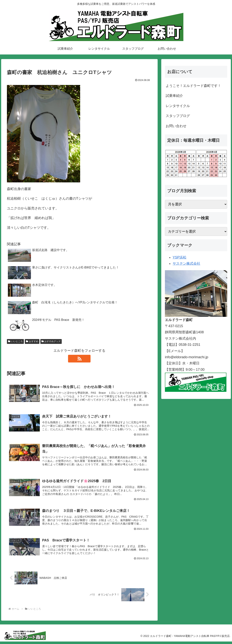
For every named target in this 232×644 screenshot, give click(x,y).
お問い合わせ (176, 126)
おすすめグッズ (51, 341)
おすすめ (32, 341)
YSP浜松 (180, 257)
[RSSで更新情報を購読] (79, 359)
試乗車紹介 (174, 96)
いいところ (15, 341)
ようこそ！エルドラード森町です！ (193, 86)
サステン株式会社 (186, 264)
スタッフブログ (178, 116)
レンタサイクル (178, 106)
